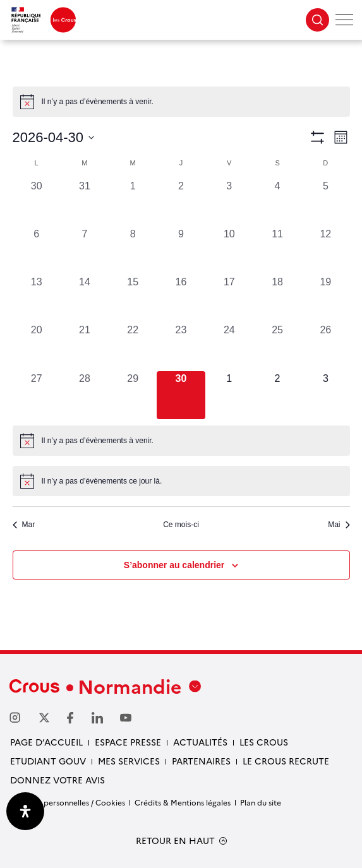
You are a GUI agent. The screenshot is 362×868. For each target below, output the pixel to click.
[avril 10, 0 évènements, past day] (229, 251)
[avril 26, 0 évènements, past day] (325, 347)
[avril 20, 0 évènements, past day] (37, 347)
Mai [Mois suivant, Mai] (339, 525)
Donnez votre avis (57, 780)
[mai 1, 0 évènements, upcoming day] (229, 395)
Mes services (129, 761)
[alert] (181, 102)
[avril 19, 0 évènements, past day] (325, 299)
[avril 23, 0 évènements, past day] (181, 347)
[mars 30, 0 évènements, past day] (37, 203)
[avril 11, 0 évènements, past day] (277, 251)
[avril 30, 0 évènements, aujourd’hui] (181, 395)
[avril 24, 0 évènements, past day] (229, 347)
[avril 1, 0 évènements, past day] (133, 203)
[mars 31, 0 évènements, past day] (85, 203)
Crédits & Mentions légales (183, 802)
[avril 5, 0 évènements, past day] (325, 203)
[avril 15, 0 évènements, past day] (133, 299)
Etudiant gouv (48, 761)
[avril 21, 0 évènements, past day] (85, 347)
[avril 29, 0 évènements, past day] (133, 395)
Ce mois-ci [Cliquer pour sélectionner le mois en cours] (181, 525)
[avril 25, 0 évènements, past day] (277, 347)
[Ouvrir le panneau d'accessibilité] (25, 811)
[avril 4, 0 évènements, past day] (277, 203)
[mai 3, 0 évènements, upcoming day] (325, 395)
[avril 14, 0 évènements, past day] (85, 299)
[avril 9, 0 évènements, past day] (181, 251)
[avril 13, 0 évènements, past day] (37, 299)
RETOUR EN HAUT (175, 841)
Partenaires (201, 761)
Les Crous (264, 742)
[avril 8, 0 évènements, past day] (133, 251)
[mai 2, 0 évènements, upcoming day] (277, 395)
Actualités (200, 742)
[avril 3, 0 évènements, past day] (229, 203)
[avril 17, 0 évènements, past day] (229, 299)
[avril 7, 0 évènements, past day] (85, 251)
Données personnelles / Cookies (67, 802)
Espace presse (128, 742)
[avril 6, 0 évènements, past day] (37, 251)
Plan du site (261, 802)
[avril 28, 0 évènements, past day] (85, 395)
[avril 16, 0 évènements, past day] (181, 299)
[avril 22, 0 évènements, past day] (133, 347)
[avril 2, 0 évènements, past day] (181, 203)
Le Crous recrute (286, 761)
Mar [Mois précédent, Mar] (24, 525)
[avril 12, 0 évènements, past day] (325, 251)
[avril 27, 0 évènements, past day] (37, 395)
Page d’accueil (46, 742)
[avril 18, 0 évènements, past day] (277, 299)
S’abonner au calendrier (174, 565)
